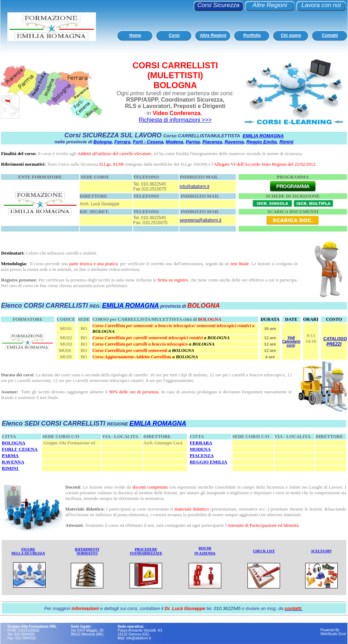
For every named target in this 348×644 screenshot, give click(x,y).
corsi (291, 345)
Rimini (286, 142)
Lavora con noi (321, 5)
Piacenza (212, 142)
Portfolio (252, 35)
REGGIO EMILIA (209, 462)
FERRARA (201, 443)
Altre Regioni (270, 5)
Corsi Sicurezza (218, 5)
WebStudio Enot (333, 634)
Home (135, 35)
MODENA (200, 449)
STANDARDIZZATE (146, 553)
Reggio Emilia (262, 142)
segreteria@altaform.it (200, 220)
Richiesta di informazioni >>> (175, 120)
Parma (193, 142)
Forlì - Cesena (148, 142)
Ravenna (234, 142)
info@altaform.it (194, 187)
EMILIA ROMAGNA (263, 136)
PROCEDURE (146, 549)
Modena (174, 142)
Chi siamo (291, 35)
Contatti (330, 35)
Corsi (174, 35)
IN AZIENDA (205, 553)
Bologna (103, 142)
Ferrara (122, 142)
